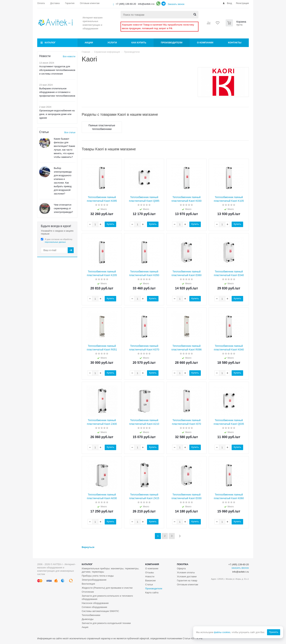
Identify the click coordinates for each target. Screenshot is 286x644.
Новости (150, 576)
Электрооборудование (94, 580)
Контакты (235, 43)
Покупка (183, 564)
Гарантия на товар (187, 580)
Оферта (181, 568)
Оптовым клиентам (188, 585)
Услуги (112, 43)
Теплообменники (91, 615)
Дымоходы (88, 619)
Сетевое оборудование (94, 607)
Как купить (139, 43)
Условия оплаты (186, 572)
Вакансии (150, 580)
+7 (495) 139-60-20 (126, 4)
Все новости (69, 56)
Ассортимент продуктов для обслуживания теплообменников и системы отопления (57, 70)
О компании (205, 43)
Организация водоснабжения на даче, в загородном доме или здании (57, 114)
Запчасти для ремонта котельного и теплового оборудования (107, 597)
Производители (172, 43)
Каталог (50, 43)
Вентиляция (88, 584)
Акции (89, 43)
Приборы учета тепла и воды (98, 576)
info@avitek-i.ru (146, 4)
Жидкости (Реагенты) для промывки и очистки (107, 588)
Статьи (149, 585)
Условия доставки (187, 576)
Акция (85, 627)
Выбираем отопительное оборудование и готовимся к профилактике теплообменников (57, 92)
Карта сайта (152, 593)
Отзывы (150, 572)
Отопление (88, 592)
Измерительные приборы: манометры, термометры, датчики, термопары (110, 570)
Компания (152, 564)
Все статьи (70, 132)
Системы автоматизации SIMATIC (100, 611)
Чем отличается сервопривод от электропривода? (63, 208)
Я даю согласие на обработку (59, 241)
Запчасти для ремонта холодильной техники (106, 623)
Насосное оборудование (95, 603)
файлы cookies (222, 632)
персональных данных (55, 242)
